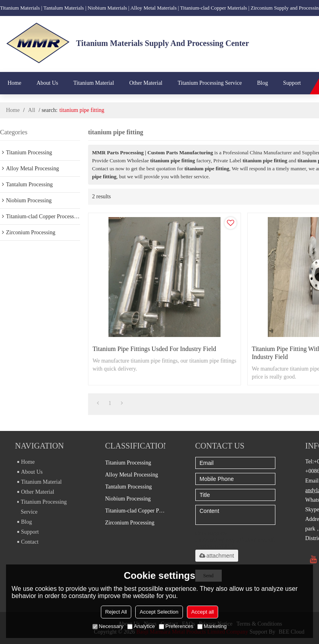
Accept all (203, 612)
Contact (28, 542)
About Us (47, 83)
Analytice (141, 626)
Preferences (176, 626)
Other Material (146, 83)
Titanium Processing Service (210, 83)
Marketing (212, 626)
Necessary (108, 626)
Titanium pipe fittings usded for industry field (154, 349)
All (32, 110)
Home (14, 83)
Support (292, 83)
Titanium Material (94, 83)
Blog (262, 83)
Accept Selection (159, 612)
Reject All (116, 612)
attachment (217, 556)
